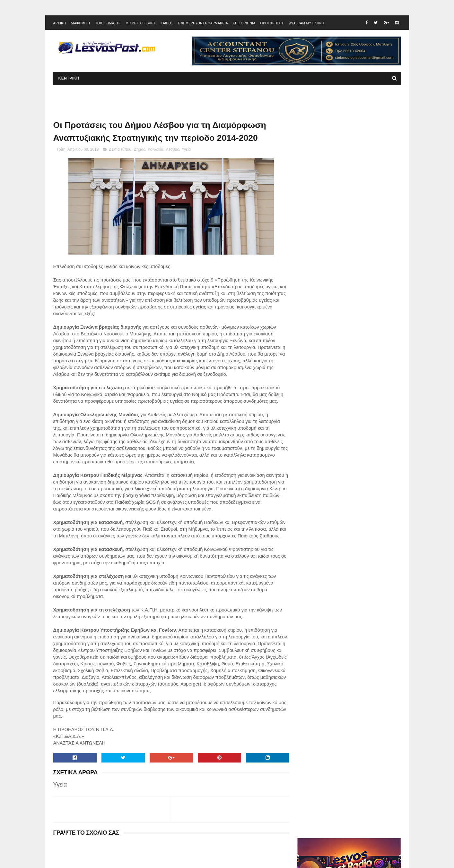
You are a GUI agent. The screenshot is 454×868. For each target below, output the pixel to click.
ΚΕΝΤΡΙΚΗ (69, 79)
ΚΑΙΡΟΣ (167, 24)
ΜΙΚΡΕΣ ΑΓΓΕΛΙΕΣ (141, 24)
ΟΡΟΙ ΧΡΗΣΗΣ (272, 24)
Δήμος (140, 150)
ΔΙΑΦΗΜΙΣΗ (80, 24)
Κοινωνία (155, 150)
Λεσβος (172, 150)
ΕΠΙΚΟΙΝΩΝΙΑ (244, 24)
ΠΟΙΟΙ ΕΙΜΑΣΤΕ (108, 24)
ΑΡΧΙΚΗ (60, 24)
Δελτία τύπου (120, 150)
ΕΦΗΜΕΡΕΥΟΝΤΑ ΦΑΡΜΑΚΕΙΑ (203, 24)
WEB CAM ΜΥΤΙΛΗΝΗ (306, 24)
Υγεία (186, 150)
